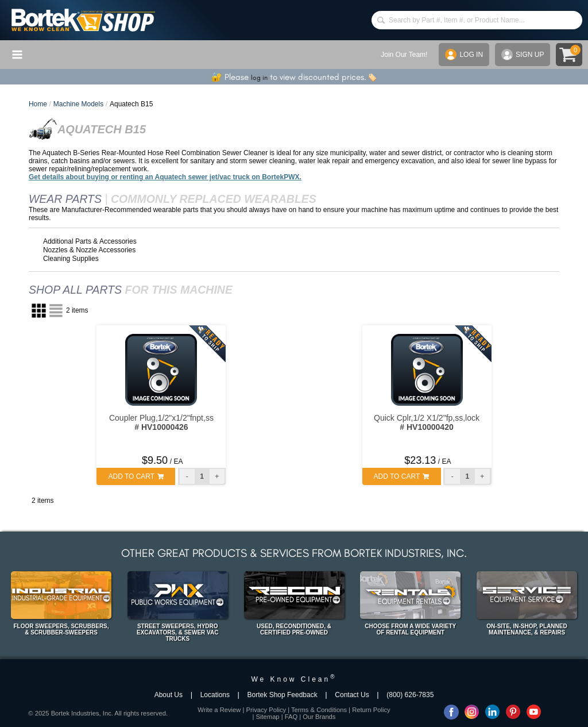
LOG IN (464, 55)
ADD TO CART (136, 476)
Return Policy (371, 710)
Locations (215, 695)
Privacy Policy (266, 710)
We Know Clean (294, 679)
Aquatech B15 (131, 104)
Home (38, 104)
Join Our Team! (404, 55)
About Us (169, 695)
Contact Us (352, 695)
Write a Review (219, 710)
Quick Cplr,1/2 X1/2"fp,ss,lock (427, 422)
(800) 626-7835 (410, 695)
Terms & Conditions (319, 710)
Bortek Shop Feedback (283, 695)
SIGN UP (523, 55)
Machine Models (78, 104)
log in (259, 78)
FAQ (291, 717)
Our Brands (319, 717)
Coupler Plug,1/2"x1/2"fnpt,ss (161, 422)
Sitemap (268, 717)
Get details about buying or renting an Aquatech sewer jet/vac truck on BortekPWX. (165, 177)
